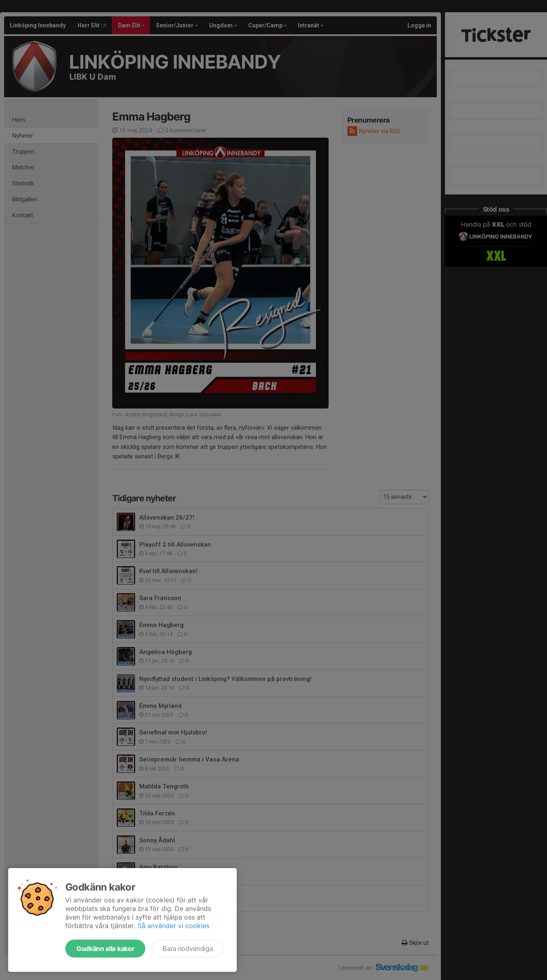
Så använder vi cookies (173, 926)
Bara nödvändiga (188, 949)
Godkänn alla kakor (105, 949)
